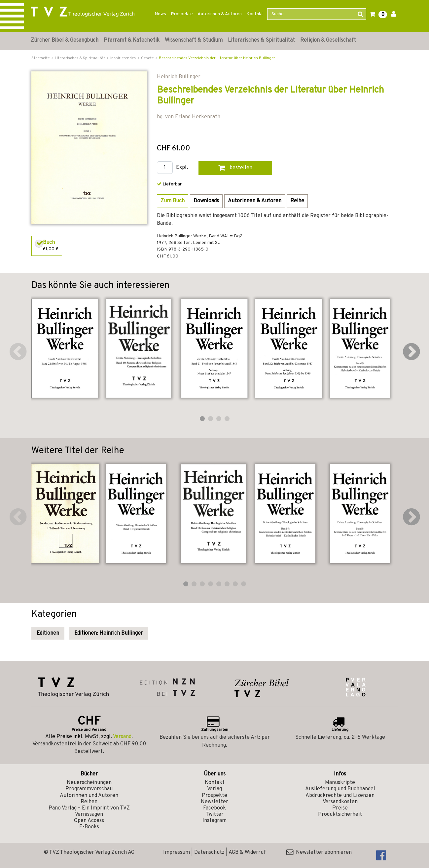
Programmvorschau (89, 789)
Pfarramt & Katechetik (132, 40)
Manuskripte (340, 783)
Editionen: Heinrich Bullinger (109, 633)
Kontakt (255, 14)
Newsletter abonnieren (319, 852)
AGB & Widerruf (247, 852)
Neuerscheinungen (89, 783)
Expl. (182, 168)
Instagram (214, 821)
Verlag (214, 789)
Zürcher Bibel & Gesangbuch (65, 40)
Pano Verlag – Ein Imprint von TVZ (89, 808)
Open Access (89, 821)
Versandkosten (340, 802)
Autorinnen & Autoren (220, 14)
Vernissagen (89, 814)
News (160, 14)
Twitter (215, 814)
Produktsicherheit (340, 814)
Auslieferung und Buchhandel (340, 789)
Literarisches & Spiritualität (261, 40)
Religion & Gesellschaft (328, 40)
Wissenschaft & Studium (194, 40)
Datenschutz (209, 852)
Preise (340, 808)
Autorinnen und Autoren (89, 796)
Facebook (214, 808)
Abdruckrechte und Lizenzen (340, 796)
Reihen (89, 802)
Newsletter (214, 802)
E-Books (89, 827)
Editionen (48, 633)
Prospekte (182, 14)
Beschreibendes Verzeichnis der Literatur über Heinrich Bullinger (217, 58)
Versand (122, 737)
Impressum (177, 852)
